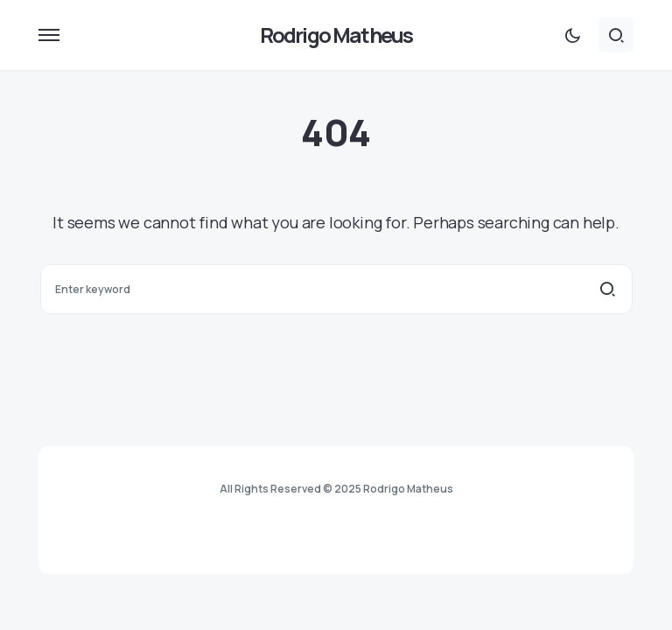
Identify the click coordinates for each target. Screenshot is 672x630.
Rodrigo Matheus (336, 35)
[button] (49, 35)
